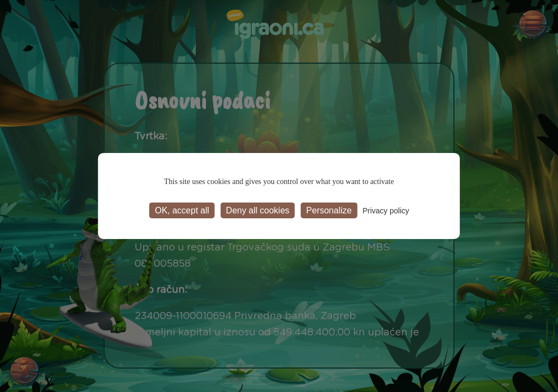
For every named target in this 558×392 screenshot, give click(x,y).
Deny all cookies (258, 210)
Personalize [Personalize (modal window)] (329, 210)
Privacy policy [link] (386, 211)
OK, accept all (182, 210)
